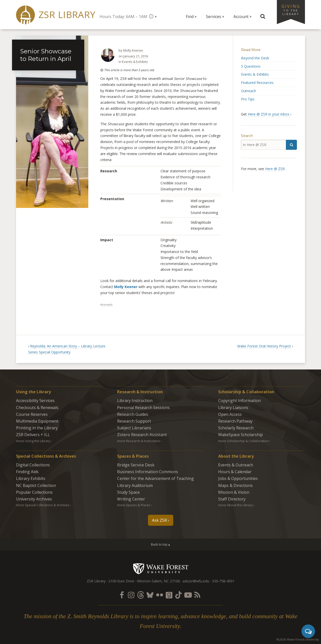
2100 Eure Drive (121, 581)
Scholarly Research (236, 428)
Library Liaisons (233, 408)
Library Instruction (135, 401)
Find (190, 17)
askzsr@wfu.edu (196, 581)
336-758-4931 (223, 581)
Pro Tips (248, 99)
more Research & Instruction (139, 441)
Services (214, 17)
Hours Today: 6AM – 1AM (123, 17)
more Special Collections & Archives (43, 505)
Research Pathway (235, 421)
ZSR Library (67, 15)
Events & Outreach (236, 465)
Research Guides (133, 414)
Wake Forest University (161, 569)
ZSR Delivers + (33, 435)
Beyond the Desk (255, 58)
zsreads (107, 304)
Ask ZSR (159, 520)
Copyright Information (239, 401)
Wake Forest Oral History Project (264, 346)
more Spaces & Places (134, 505)
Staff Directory (232, 499)
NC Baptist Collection (36, 485)
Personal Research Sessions (143, 408)
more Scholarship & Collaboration (243, 441)
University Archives (34, 499)
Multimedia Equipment (37, 421)
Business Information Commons (148, 472)
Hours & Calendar (235, 472)
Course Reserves (32, 414)
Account (241, 17)
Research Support (134, 421)
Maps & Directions (235, 485)
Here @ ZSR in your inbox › (269, 114)
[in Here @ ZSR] (263, 145)
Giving (291, 10)
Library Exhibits (31, 478)
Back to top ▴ (160, 544)
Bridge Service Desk (136, 465)
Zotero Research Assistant (142, 435)
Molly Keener (133, 50)
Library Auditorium (135, 485)
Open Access (230, 414)
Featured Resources (257, 83)
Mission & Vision (234, 492)
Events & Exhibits (135, 62)
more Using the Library (33, 441)
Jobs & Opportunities (238, 478)
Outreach (249, 91)
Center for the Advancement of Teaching (155, 478)
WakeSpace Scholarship (240, 435)
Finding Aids (27, 472)
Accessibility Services (35, 401)
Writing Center (131, 499)
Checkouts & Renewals (37, 408)
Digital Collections (33, 465)
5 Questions (251, 66)
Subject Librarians (134, 428)
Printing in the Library (37, 428)
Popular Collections (34, 492)
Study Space (128, 492)
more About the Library (235, 505)
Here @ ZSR (275, 169)
